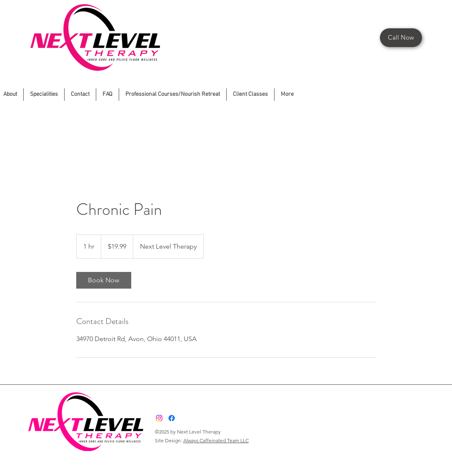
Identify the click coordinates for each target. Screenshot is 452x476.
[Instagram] (159, 418)
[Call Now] (401, 38)
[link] (104, 280)
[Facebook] (445, 92)
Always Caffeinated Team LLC (216, 440)
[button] (173, 95)
